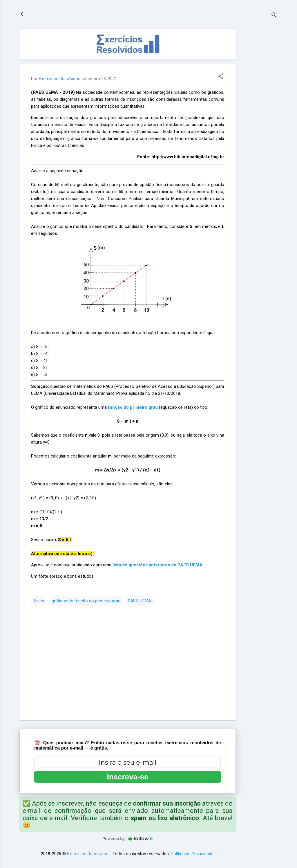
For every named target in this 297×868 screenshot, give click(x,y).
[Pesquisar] (274, 16)
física (39, 601)
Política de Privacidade (192, 854)
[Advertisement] (259, 116)
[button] (221, 77)
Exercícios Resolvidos (88, 854)
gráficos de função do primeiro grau (86, 601)
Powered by (128, 838)
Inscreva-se (127, 777)
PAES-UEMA (140, 601)
